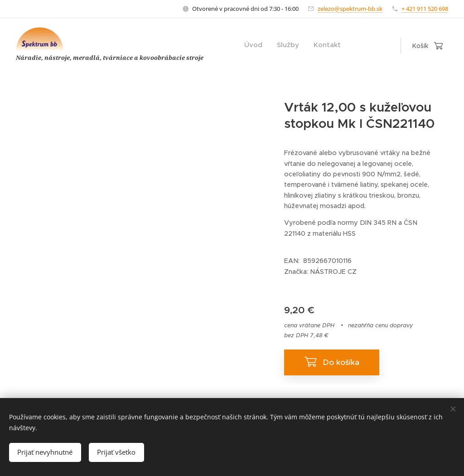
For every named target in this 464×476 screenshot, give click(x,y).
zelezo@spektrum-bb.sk (350, 9)
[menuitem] (314, 46)
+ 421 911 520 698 (425, 9)
